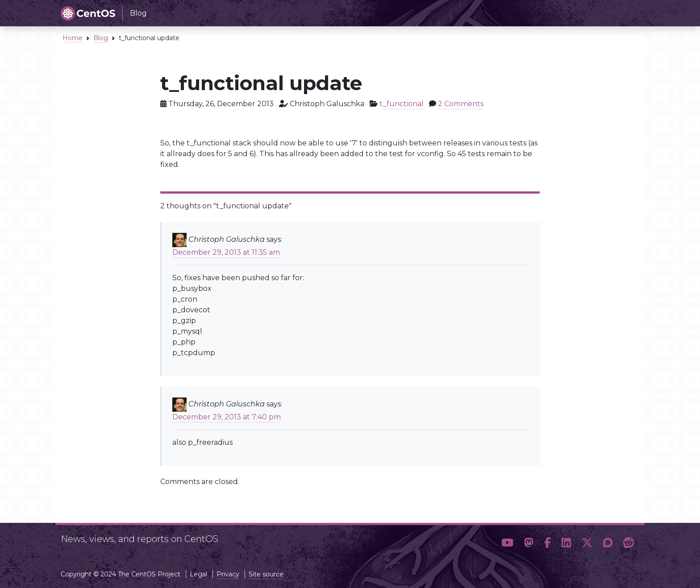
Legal (198, 574)
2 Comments (461, 104)
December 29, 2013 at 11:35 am (226, 252)
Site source (266, 574)
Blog (101, 38)
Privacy (228, 574)
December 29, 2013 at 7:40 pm (227, 417)
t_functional (402, 104)
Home (73, 38)
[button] (507, 543)
